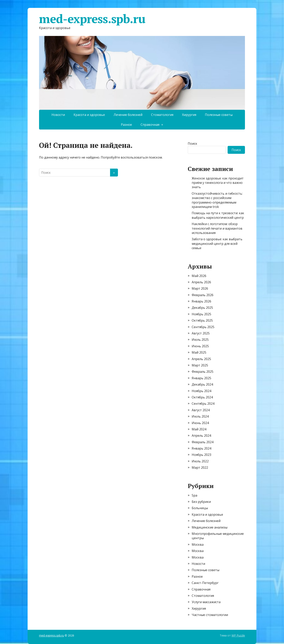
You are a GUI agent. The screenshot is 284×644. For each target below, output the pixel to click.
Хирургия (189, 115)
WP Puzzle (238, 635)
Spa (194, 495)
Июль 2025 (200, 340)
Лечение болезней (128, 115)
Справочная (150, 125)
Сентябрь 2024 (203, 404)
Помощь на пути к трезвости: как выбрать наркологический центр (218, 215)
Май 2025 (199, 352)
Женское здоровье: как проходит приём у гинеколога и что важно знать (218, 183)
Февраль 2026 (203, 295)
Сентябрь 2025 (203, 327)
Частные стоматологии (210, 615)
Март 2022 (200, 468)
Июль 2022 (200, 461)
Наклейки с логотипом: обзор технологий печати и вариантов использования (217, 228)
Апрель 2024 (201, 436)
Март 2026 (200, 288)
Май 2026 (199, 276)
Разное (126, 125)
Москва (198, 544)
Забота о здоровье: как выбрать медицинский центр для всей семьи (217, 244)
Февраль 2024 (203, 442)
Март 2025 (200, 365)
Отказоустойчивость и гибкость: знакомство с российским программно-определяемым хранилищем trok (217, 200)
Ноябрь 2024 (201, 391)
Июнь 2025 (200, 346)
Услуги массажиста (206, 602)
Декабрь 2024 (202, 384)
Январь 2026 (201, 301)
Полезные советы (219, 115)
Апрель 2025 (201, 359)
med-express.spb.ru (92, 19)
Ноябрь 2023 (201, 455)
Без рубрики (201, 502)
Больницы (200, 508)
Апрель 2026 (201, 282)
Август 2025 (201, 333)
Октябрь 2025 (202, 320)
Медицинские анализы (210, 527)
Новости (58, 115)
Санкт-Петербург (205, 583)
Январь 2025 (201, 378)
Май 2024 (199, 429)
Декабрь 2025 (202, 308)
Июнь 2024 (200, 423)
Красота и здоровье (89, 115)
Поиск (192, 144)
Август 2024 (201, 410)
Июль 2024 (200, 416)
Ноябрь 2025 (201, 314)
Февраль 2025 (203, 372)
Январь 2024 (201, 448)
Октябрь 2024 (202, 397)
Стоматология (162, 115)
